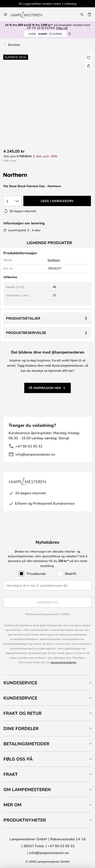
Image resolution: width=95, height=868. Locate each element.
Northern (54, 260)
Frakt (11, 774)
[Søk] (82, 14)
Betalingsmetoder (26, 744)
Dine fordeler (21, 728)
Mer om (12, 805)
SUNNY (45, 34)
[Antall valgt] (13, 201)
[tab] (47, 683)
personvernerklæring (63, 662)
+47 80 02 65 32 (29, 446)
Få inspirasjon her (45, 388)
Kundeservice (20, 683)
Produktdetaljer (23, 318)
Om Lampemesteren (27, 789)
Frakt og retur (23, 713)
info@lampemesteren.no (35, 454)
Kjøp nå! (62, 28)
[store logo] (29, 14)
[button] (89, 58)
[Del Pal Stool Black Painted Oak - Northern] (89, 66)
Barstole (14, 45)
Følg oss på (18, 759)
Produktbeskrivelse (26, 333)
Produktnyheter (25, 820)
